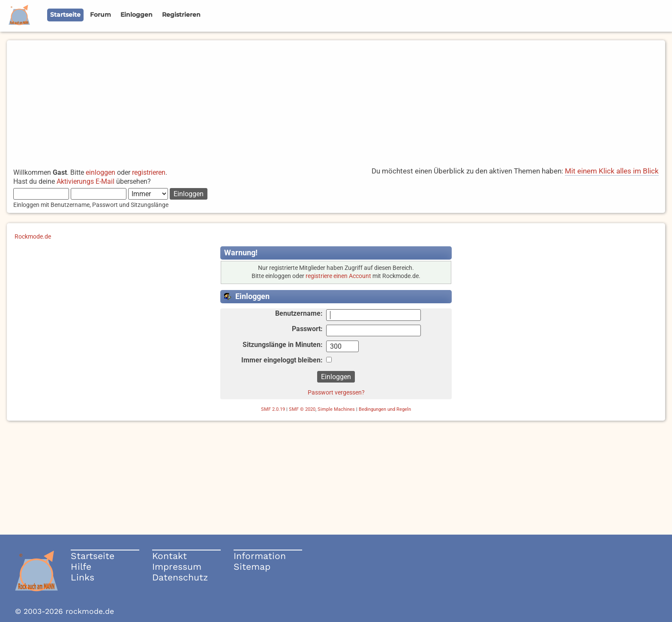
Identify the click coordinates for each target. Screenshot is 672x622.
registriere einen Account (338, 276)
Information (260, 556)
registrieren (149, 172)
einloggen (100, 172)
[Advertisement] (336, 100)
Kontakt (169, 556)
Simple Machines (336, 409)
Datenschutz (180, 577)
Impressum (177, 567)
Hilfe (81, 567)
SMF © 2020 (302, 409)
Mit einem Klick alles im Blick (612, 171)
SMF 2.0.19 (273, 409)
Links (82, 577)
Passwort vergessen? (336, 392)
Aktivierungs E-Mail (85, 181)
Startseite (93, 556)
